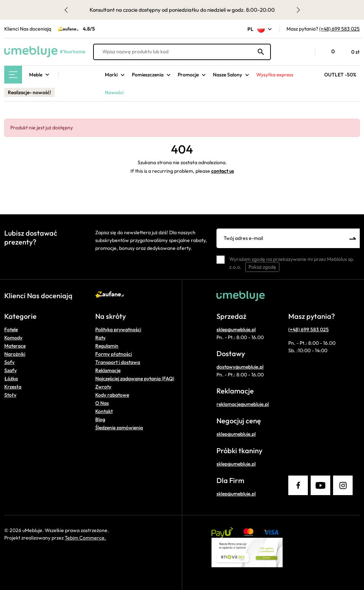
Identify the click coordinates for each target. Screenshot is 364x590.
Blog (100, 419)
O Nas (102, 403)
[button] (306, 52)
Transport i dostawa (118, 362)
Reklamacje (108, 370)
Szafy (10, 370)
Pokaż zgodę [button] (262, 267)
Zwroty (103, 387)
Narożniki (15, 354)
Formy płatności (114, 354)
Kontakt (104, 411)
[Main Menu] (13, 75)
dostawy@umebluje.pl (240, 367)
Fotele (11, 329)
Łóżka (11, 379)
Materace (15, 346)
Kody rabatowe (112, 395)
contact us (223, 171)
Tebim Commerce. (85, 538)
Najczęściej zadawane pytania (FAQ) (135, 379)
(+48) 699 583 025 (339, 29)
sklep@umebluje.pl (236, 329)
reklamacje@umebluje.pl (243, 404)
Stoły (10, 395)
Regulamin (107, 346)
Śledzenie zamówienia (119, 428)
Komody (13, 338)
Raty (100, 338)
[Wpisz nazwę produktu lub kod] (182, 52)
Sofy (9, 362)
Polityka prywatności (118, 329)
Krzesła (13, 387)
